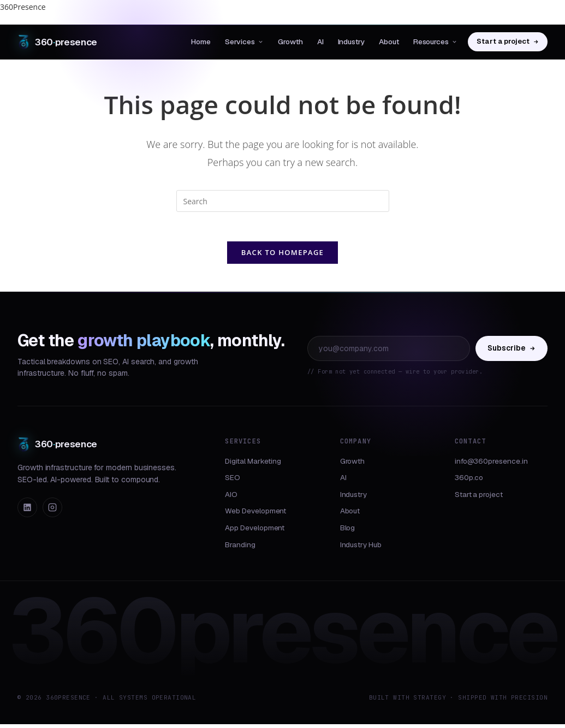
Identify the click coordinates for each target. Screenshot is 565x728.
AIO (231, 498)
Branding (240, 548)
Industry (351, 42)
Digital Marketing (253, 465)
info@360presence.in (491, 465)
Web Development (255, 515)
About (389, 42)
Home (201, 42)
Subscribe (512, 352)
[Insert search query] (283, 201)
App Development (255, 531)
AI (320, 42)
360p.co (469, 482)
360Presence (23, 7)
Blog (348, 531)
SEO (233, 482)
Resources (435, 42)
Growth (290, 42)
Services (244, 42)
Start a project (508, 41)
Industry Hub (361, 548)
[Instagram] (52, 512)
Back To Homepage (282, 256)
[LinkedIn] (27, 512)
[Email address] (389, 352)
